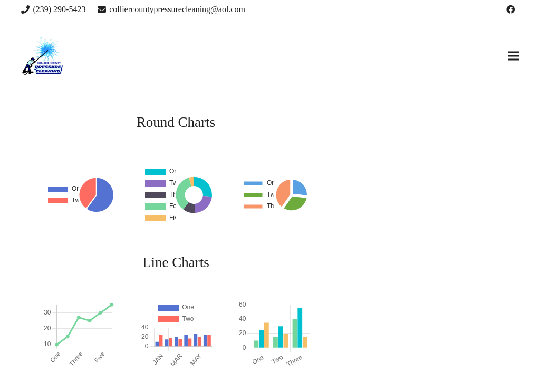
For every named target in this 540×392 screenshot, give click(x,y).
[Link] (42, 56)
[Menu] (514, 56)
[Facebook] (510, 9)
